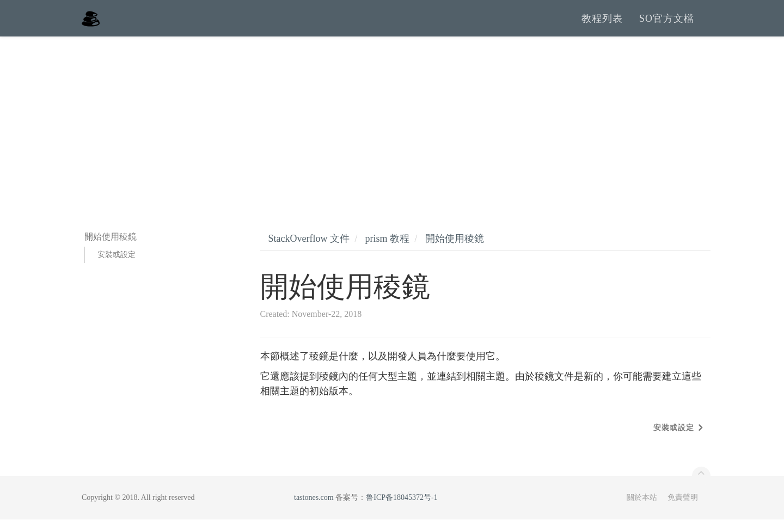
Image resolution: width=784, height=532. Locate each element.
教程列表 (602, 25)
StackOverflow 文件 (309, 251)
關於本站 (642, 510)
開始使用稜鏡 (455, 251)
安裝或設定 (117, 267)
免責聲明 (683, 510)
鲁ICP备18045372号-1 (402, 510)
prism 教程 (387, 251)
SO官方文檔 (667, 25)
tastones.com (314, 510)
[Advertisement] (392, 131)
